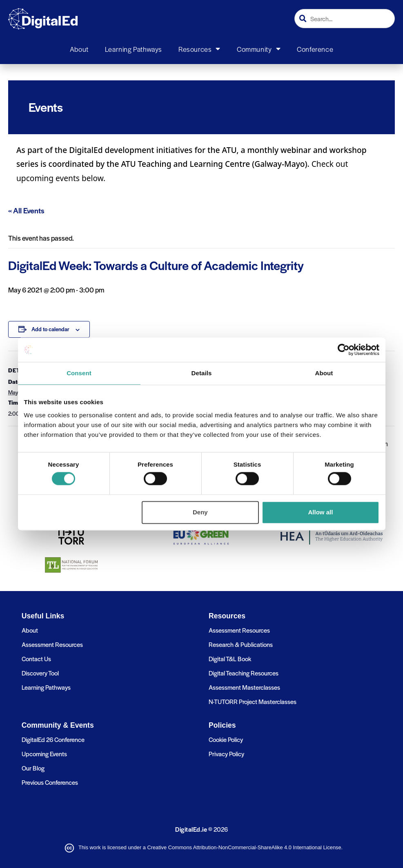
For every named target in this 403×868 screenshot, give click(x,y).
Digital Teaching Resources (244, 673)
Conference (315, 49)
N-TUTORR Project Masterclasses (253, 701)
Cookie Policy (226, 739)
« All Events (26, 210)
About (79, 49)
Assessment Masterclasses (244, 687)
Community (259, 49)
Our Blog (33, 768)
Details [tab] (202, 373)
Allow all (321, 512)
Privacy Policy (226, 754)
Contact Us (36, 659)
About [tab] (324, 373)
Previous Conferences (50, 782)
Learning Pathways (134, 49)
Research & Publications (241, 644)
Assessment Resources (52, 644)
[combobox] (345, 19)
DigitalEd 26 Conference (53, 739)
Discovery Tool (40, 673)
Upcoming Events (44, 754)
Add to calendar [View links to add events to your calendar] (50, 329)
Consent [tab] (79, 373)
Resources (199, 49)
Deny (200, 512)
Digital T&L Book (230, 659)
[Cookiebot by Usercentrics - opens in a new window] (344, 350)
